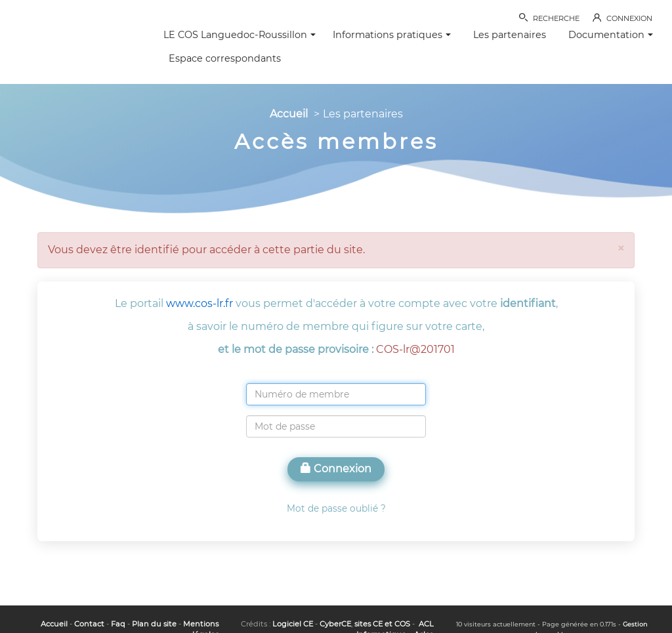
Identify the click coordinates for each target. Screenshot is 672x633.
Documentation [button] (611, 35)
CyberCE (335, 624)
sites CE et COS (382, 624)
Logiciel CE (293, 624)
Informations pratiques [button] (392, 35)
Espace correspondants (225, 58)
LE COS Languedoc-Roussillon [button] (240, 35)
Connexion (336, 469)
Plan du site (154, 624)
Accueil (289, 114)
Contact (89, 624)
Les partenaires (510, 35)
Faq (118, 624)
